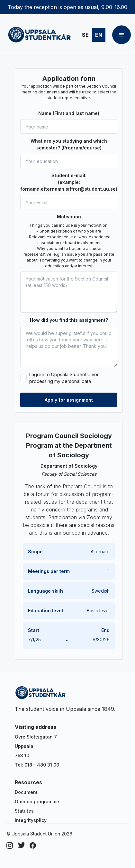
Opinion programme (37, 801)
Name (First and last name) (69, 113)
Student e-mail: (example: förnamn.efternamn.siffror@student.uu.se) (69, 182)
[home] (38, 35)
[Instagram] (10, 845)
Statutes (24, 811)
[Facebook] (33, 845)
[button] (122, 35)
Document (26, 792)
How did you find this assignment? (69, 320)
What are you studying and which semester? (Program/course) (69, 144)
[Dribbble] (21, 845)
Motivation (69, 217)
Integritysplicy (31, 820)
